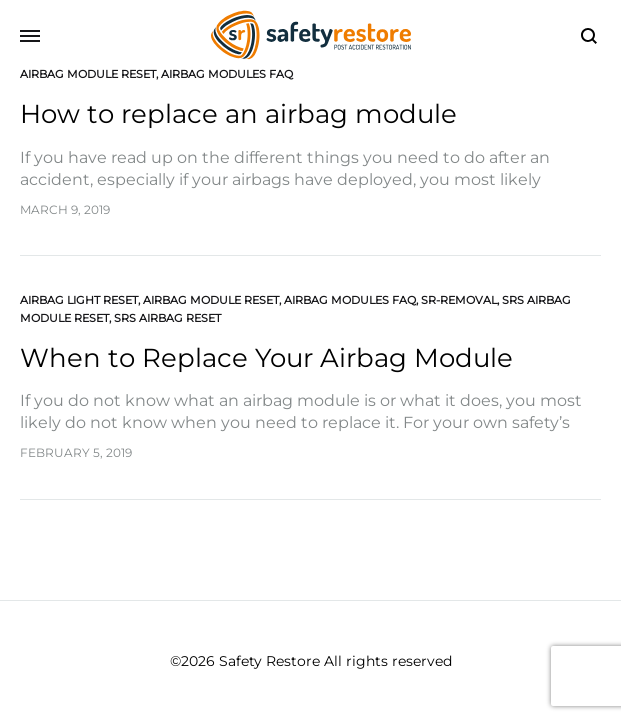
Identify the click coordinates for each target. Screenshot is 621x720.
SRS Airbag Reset (167, 318)
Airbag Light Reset (79, 300)
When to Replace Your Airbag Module (266, 358)
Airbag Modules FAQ (227, 74)
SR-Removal (459, 300)
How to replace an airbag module (238, 114)
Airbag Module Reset (88, 74)
